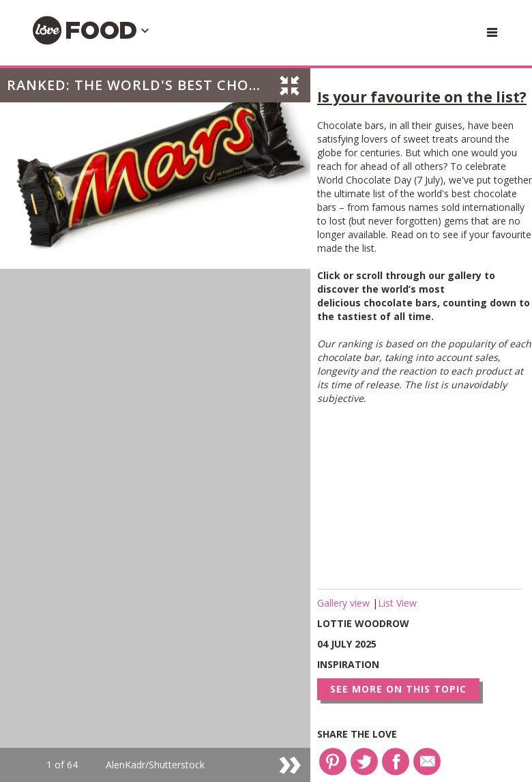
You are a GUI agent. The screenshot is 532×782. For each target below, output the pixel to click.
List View (397, 603)
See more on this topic (398, 689)
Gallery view (345, 603)
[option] (155, 425)
